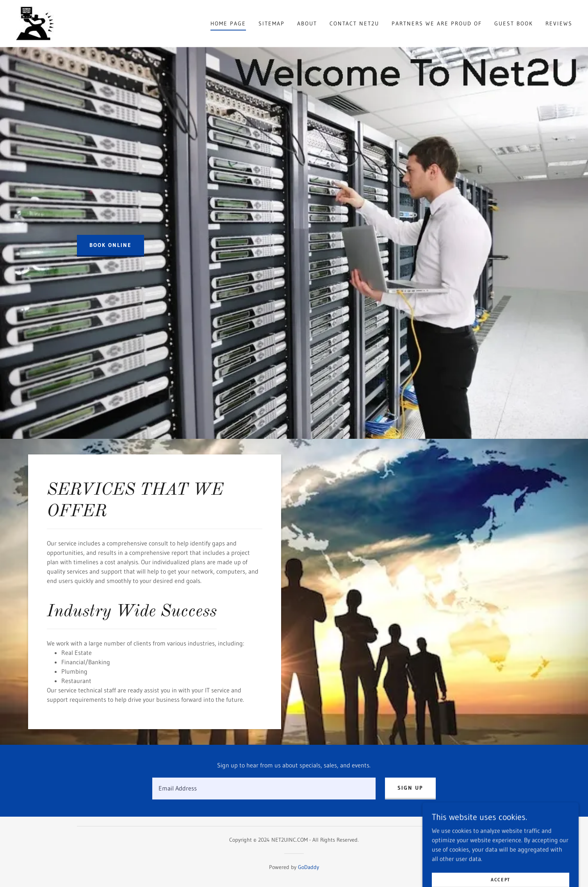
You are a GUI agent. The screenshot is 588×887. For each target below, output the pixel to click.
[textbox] (264, 789)
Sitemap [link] (272, 23)
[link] (35, 23)
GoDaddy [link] (308, 867)
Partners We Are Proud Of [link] (437, 23)
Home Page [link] (228, 23)
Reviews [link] (559, 23)
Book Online (110, 245)
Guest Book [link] (514, 23)
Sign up (410, 788)
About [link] (307, 23)
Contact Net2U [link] (354, 23)
